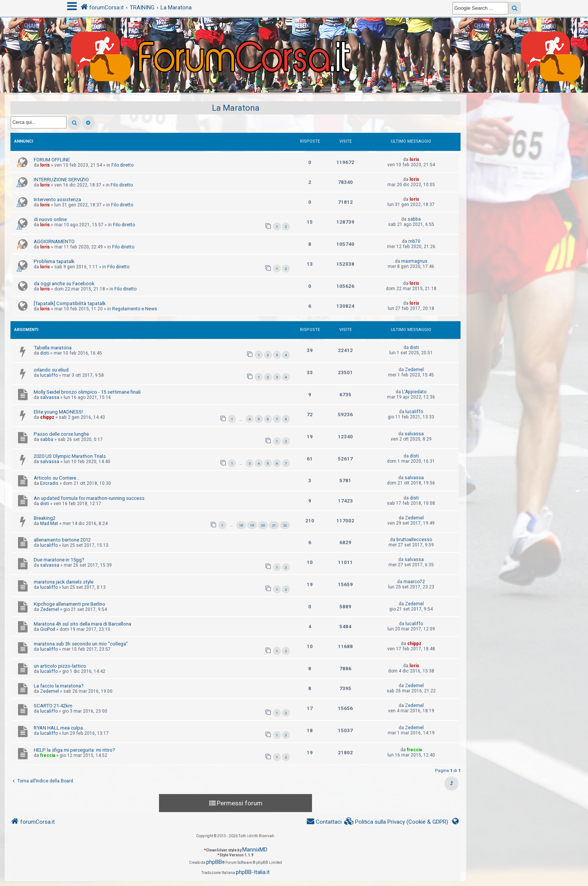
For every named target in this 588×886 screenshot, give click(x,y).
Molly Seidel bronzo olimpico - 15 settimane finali (87, 392)
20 (263, 525)
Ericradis (49, 483)
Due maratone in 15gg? (59, 560)
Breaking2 (45, 518)
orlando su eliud (51, 370)
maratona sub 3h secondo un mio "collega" (81, 644)
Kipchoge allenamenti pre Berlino (70, 604)
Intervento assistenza (57, 199)
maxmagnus (414, 261)
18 (241, 525)
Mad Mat (49, 523)
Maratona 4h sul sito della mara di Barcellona (82, 624)
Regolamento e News (135, 309)
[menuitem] (396, 822)
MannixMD (255, 850)
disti (45, 353)
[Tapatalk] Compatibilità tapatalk (70, 303)
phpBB (214, 862)
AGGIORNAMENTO (54, 241)
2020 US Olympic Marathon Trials (70, 456)
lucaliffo (49, 375)
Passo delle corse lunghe (61, 434)
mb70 (414, 241)
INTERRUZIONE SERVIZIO (61, 180)
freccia (48, 755)
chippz (47, 417)
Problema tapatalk (54, 261)
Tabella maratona (53, 348)
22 (285, 525)
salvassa (50, 397)
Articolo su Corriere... (57, 478)
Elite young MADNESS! (58, 412)
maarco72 (414, 582)
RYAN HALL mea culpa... (60, 728)
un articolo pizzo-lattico (60, 666)
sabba (414, 219)
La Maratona (236, 108)
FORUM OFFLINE (52, 160)
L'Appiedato (414, 392)
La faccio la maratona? (59, 686)
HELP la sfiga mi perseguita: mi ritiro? (74, 750)
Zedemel (414, 370)
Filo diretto (122, 165)
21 (274, 525)
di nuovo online (50, 219)
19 (252, 525)
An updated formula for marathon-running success (89, 498)
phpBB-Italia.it (253, 872)
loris (45, 165)
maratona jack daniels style (64, 582)
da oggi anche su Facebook (64, 284)
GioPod (48, 629)
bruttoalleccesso (414, 540)
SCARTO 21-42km (53, 706)
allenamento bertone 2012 (62, 540)
